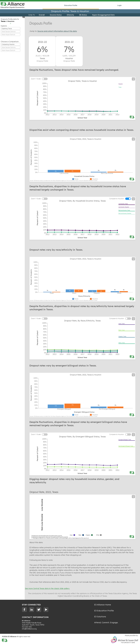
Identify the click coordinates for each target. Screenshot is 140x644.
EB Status (83, 15)
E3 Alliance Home (103, 605)
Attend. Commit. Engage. (106, 622)
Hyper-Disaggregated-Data (103, 15)
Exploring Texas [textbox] (7, 29)
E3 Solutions (100, 617)
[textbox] (10, 32)
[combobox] (10, 28)
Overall (42, 15)
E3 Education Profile (104, 611)
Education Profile (71, 5)
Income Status (56, 15)
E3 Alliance (26, 621)
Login (119, 5)
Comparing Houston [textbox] (8, 44)
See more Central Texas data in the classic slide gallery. (47, 588)
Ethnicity (70, 15)
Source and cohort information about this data (57, 31)
